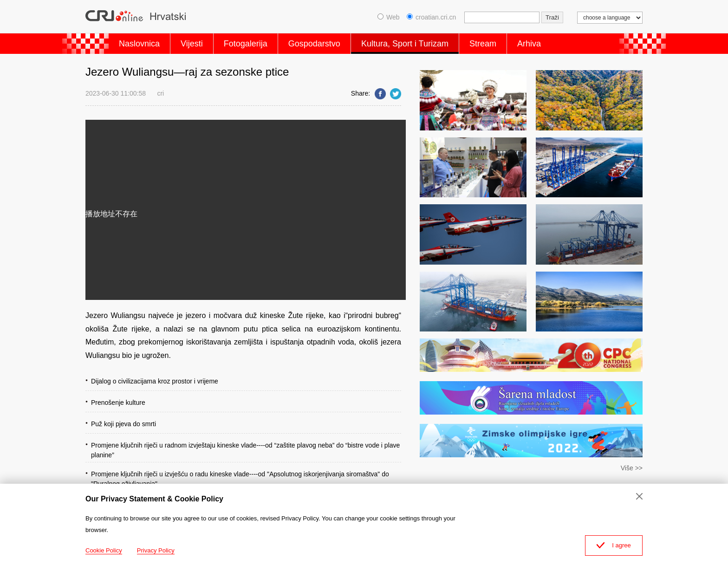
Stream (483, 44)
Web (389, 17)
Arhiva (529, 44)
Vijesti (192, 44)
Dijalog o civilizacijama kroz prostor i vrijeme (155, 381)
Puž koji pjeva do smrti (123, 424)
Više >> (632, 468)
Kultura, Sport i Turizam (405, 44)
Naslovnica (139, 44)
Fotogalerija (246, 44)
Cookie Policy (104, 550)
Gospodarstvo (314, 44)
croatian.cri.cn (431, 17)
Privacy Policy (156, 550)
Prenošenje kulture (118, 403)
